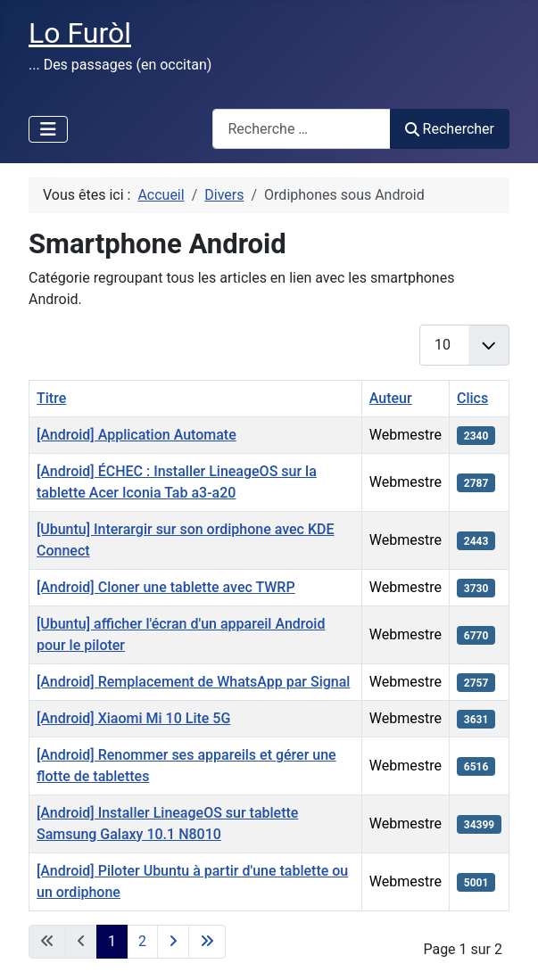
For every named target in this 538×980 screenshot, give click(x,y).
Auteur (391, 398)
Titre (51, 398)
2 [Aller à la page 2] (142, 941)
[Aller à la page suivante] (173, 942)
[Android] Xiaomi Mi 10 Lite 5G (133, 718)
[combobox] (302, 129)
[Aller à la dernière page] (207, 942)
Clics (472, 398)
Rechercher (450, 129)
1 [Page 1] (112, 941)
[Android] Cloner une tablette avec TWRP (166, 587)
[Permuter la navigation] (48, 129)
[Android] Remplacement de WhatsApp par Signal (193, 682)
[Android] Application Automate (137, 435)
